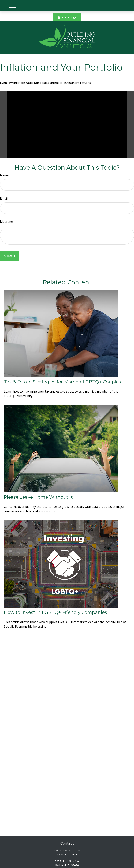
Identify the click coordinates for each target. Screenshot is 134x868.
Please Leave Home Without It (38, 497)
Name (4, 175)
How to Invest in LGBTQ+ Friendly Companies (55, 612)
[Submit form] (10, 256)
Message (6, 222)
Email (4, 198)
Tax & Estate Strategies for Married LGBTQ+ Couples (62, 382)
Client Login (67, 17)
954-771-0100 (71, 850)
